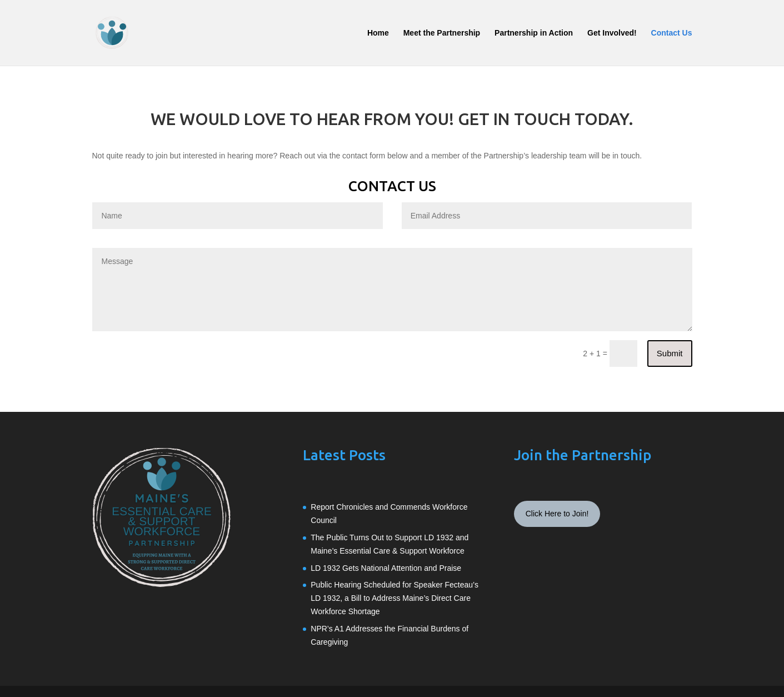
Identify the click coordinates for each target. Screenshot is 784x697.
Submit (670, 353)
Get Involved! (612, 33)
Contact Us (672, 33)
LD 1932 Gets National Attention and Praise (386, 568)
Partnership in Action (534, 33)
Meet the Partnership (442, 33)
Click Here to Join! (557, 514)
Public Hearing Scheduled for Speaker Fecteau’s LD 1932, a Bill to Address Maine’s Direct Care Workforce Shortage (395, 598)
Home (378, 33)
